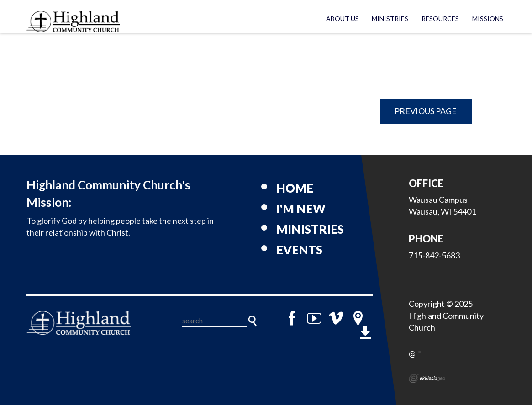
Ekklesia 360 (427, 379)
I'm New (301, 209)
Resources (440, 18)
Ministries (390, 18)
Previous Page (426, 111)
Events (299, 250)
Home (295, 188)
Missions (488, 18)
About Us (342, 18)
